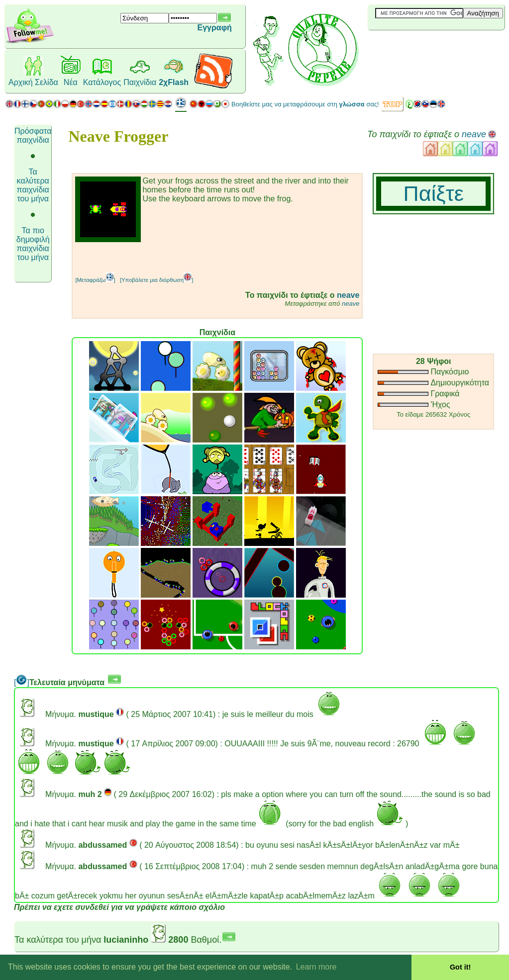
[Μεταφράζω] (95, 280)
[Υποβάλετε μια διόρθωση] (156, 280)
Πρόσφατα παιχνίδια (33, 135)
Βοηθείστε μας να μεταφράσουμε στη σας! (305, 104)
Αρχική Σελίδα (33, 82)
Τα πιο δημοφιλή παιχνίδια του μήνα (33, 244)
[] (22, 682)
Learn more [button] (316, 967)
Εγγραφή (214, 28)
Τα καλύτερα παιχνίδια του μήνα (33, 185)
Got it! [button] (460, 967)
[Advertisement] (192, 257)
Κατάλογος (102, 82)
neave (474, 134)
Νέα (71, 82)
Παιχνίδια (140, 82)
